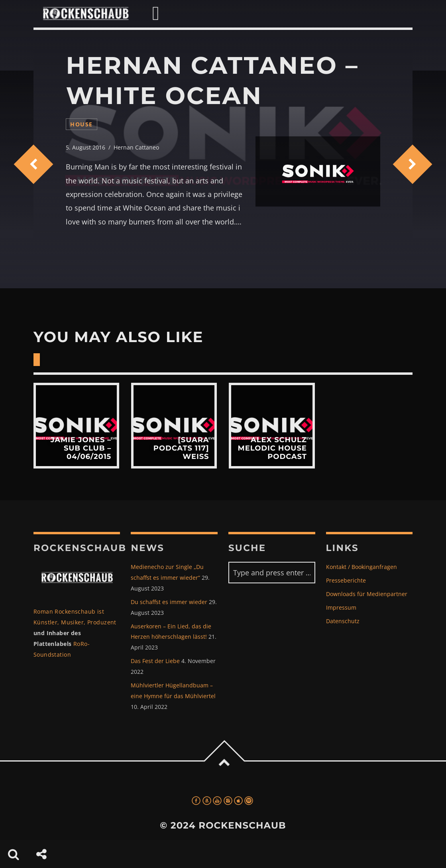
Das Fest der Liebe (155, 661)
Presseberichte (346, 580)
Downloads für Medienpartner (367, 594)
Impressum (341, 607)
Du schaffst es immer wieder (169, 602)
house (81, 124)
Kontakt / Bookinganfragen (362, 567)
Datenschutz (343, 621)
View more (76, 426)
